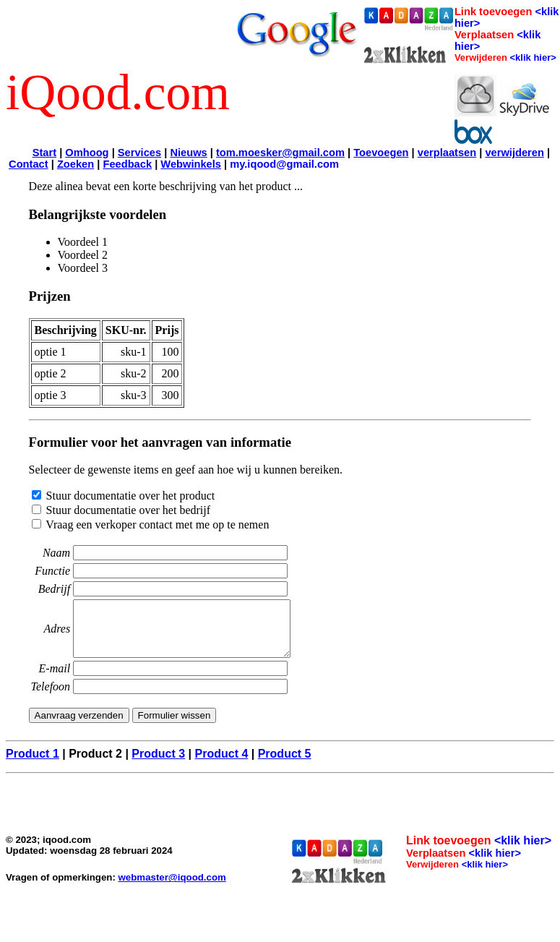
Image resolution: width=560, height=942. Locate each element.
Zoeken (76, 164)
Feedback (127, 164)
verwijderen (514, 153)
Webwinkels (191, 164)
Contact (29, 164)
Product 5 (285, 765)
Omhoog (87, 153)
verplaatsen (447, 153)
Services (139, 153)
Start (44, 153)
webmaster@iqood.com (172, 888)
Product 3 (158, 765)
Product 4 (222, 765)
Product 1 (33, 765)
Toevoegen (381, 153)
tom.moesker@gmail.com (280, 153)
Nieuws (188, 153)
